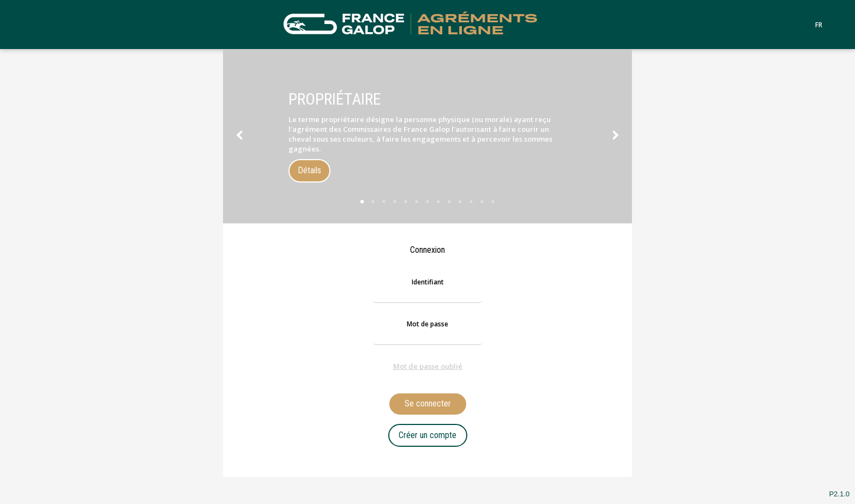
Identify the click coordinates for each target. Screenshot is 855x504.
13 (493, 202)
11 (471, 202)
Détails (309, 170)
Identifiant (428, 282)
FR (819, 25)
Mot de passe (427, 324)
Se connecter (428, 403)
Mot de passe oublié (428, 366)
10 (460, 202)
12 (482, 202)
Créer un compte (427, 435)
